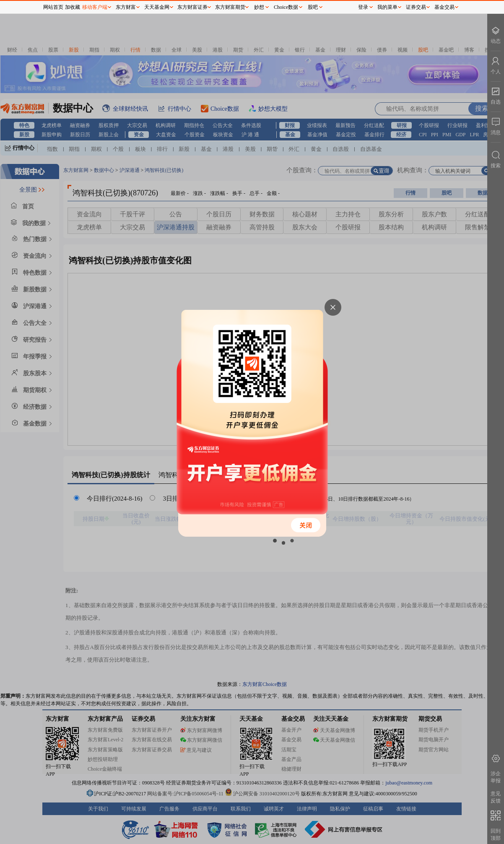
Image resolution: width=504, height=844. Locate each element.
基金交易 (444, 7)
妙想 (259, 7)
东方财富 (126, 7)
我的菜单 (387, 7)
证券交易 (416, 7)
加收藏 (73, 7)
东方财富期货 (230, 7)
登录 (363, 7)
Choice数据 (286, 7)
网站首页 (53, 7)
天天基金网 (157, 7)
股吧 (313, 7)
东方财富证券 (192, 7)
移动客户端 (95, 7)
